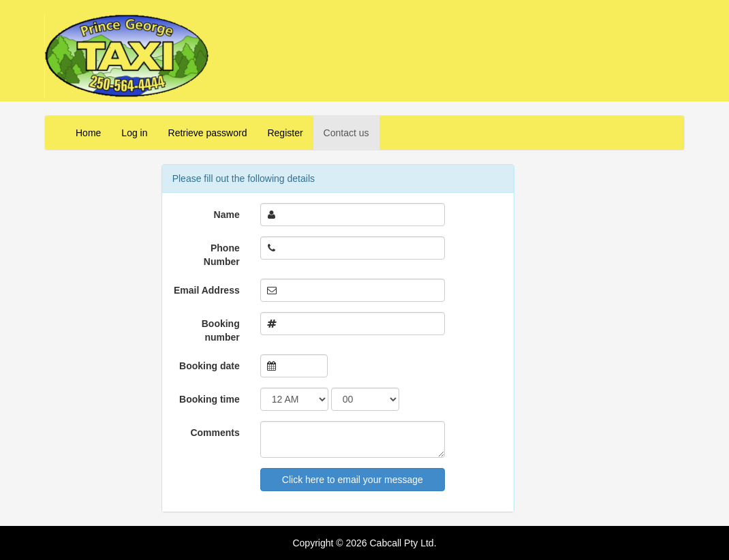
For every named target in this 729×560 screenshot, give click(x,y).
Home (88, 133)
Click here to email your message (353, 480)
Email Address (207, 290)
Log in (134, 133)
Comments (215, 433)
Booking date (210, 366)
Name (227, 215)
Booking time (210, 399)
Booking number (221, 330)
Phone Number (222, 255)
